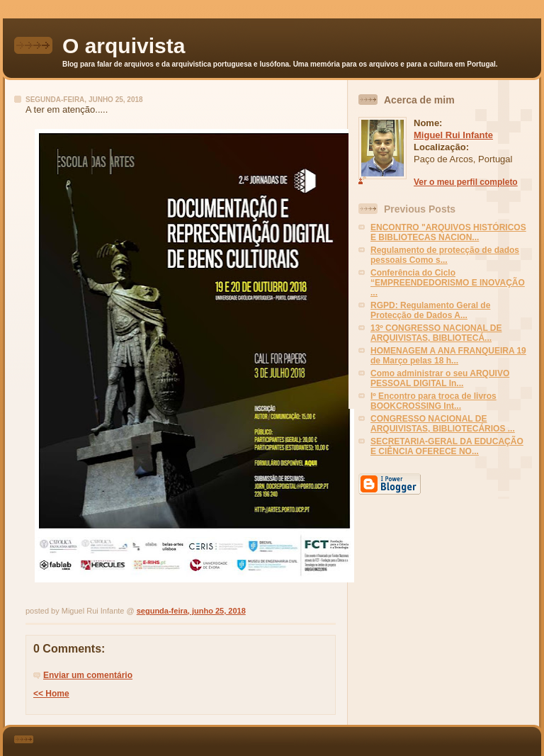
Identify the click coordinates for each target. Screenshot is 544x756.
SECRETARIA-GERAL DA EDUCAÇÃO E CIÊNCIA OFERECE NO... (447, 446)
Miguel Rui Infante (453, 135)
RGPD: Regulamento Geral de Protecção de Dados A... (430, 310)
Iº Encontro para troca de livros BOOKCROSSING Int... (433, 401)
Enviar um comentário (88, 675)
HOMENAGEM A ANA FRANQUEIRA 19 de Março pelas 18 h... (448, 356)
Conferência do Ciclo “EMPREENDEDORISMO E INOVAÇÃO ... (448, 283)
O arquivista (124, 46)
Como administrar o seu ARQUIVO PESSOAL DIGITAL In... (440, 378)
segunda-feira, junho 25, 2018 (191, 611)
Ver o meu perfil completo (466, 182)
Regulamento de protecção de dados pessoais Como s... (445, 255)
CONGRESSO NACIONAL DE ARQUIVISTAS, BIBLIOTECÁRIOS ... (443, 424)
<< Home (51, 694)
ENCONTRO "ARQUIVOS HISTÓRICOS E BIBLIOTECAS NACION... (448, 232)
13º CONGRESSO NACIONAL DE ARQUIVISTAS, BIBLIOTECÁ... (436, 333)
